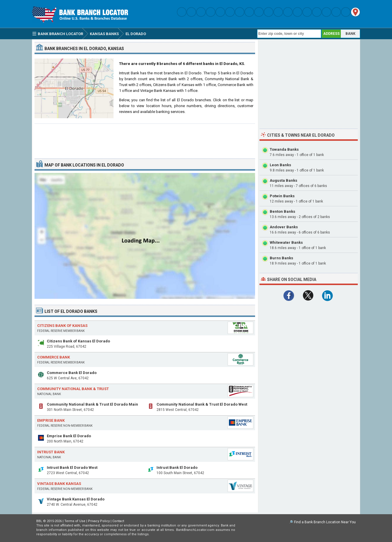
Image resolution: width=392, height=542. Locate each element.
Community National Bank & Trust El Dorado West (202, 404)
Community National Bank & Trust (73, 389)
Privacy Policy (99, 521)
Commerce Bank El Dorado (72, 373)
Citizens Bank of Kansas (62, 326)
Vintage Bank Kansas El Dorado (76, 499)
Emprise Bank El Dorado (69, 436)
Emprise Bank (51, 420)
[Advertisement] (145, 139)
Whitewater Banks (286, 242)
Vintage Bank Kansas (59, 484)
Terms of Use (75, 521)
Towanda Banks (284, 149)
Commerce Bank (54, 357)
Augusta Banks (283, 180)
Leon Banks (280, 165)
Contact (118, 521)
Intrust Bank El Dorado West (72, 468)
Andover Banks (284, 227)
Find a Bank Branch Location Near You (325, 522)
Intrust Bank (51, 452)
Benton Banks (282, 211)
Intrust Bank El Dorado (177, 468)
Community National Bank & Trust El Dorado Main (92, 404)
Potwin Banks (282, 196)
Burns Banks (281, 258)
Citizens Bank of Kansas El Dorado (78, 341)
